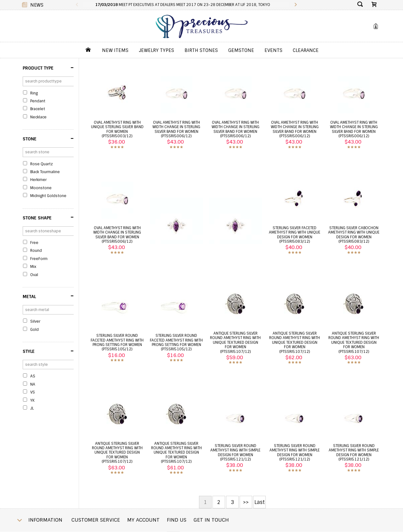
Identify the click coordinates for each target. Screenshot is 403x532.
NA (33, 384)
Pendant (38, 101)
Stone (48, 139)
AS (33, 376)
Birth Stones (201, 50)
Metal (48, 296)
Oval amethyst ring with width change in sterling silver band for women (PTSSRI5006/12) (176, 129)
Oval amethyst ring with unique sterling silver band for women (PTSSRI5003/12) (117, 129)
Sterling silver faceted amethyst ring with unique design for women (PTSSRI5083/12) (295, 235)
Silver (35, 321)
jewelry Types (156, 50)
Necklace (38, 117)
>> (246, 502)
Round (36, 251)
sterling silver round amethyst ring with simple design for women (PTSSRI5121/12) (235, 453)
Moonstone (41, 188)
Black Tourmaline (45, 172)
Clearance (306, 50)
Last (260, 502)
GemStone (241, 50)
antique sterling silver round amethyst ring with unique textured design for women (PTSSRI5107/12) (235, 342)
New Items (115, 50)
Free (34, 243)
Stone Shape (48, 217)
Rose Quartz (42, 164)
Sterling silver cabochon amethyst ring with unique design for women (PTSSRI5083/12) (354, 235)
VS (33, 392)
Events (273, 50)
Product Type (48, 68)
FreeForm (39, 259)
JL (32, 408)
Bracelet (38, 109)
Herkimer (38, 180)
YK (32, 400)
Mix (33, 267)
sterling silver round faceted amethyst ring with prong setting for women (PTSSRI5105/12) (117, 342)
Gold (34, 330)
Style (48, 351)
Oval (34, 275)
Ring (34, 93)
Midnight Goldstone (48, 196)
